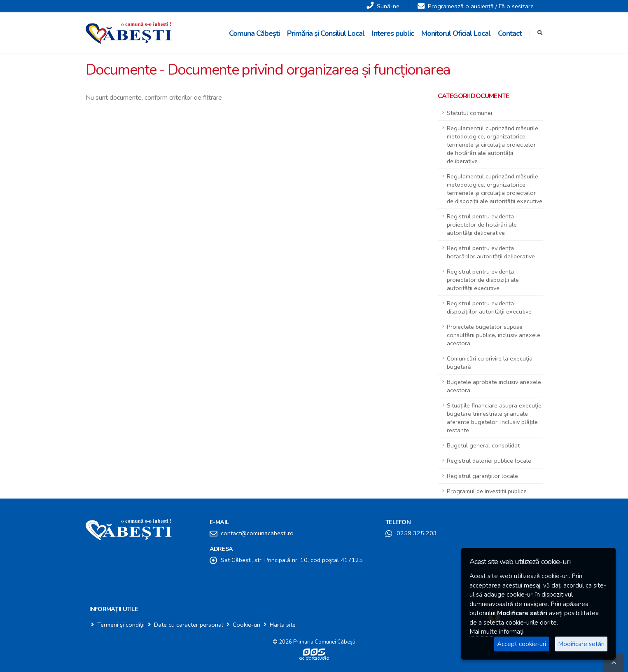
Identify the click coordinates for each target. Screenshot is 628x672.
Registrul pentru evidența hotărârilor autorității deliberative (491, 252)
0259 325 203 (417, 533)
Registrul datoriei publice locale (489, 461)
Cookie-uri (246, 625)
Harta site (283, 625)
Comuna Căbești (254, 33)
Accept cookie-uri (522, 644)
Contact (510, 33)
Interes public (393, 33)
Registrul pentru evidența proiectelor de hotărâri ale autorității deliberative (482, 225)
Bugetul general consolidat (483, 445)
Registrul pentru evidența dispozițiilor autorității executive (489, 307)
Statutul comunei (469, 113)
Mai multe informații (497, 632)
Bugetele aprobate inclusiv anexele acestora (494, 386)
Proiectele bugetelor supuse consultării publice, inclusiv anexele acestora (494, 335)
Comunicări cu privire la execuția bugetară (490, 363)
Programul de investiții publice (487, 491)
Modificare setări (581, 644)
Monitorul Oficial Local (456, 33)
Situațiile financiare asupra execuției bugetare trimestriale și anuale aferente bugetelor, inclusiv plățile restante (495, 418)
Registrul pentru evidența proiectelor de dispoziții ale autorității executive (483, 280)
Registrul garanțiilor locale (482, 476)
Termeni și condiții (121, 625)
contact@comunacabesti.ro (257, 533)
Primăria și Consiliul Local (326, 33)
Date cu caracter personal (189, 625)
